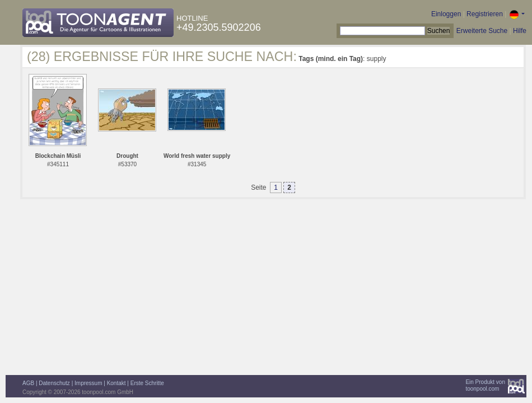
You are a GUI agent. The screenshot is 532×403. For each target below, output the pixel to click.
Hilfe (520, 31)
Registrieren (485, 14)
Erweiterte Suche (482, 31)
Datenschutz (54, 383)
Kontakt (116, 383)
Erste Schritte (147, 383)
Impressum (88, 383)
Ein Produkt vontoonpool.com (485, 385)
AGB (28, 383)
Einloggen (446, 14)
